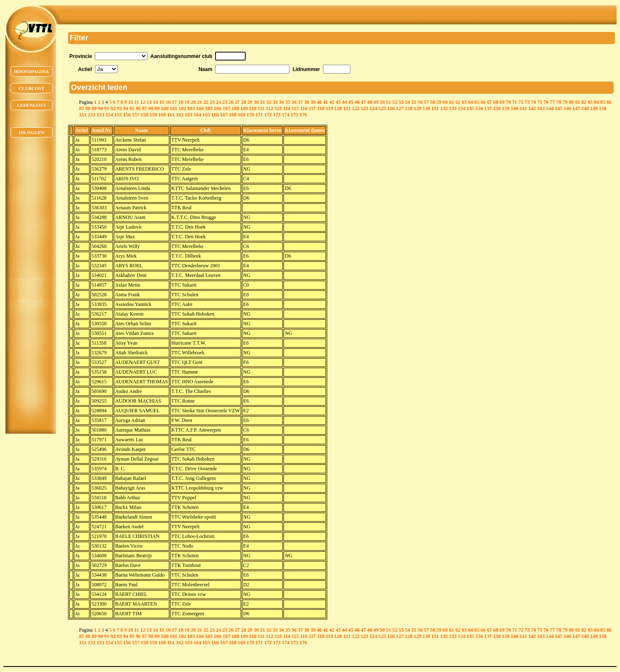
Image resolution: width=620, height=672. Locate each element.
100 (165, 108)
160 (162, 115)
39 (313, 102)
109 (244, 108)
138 (497, 108)
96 (138, 108)
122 (356, 108)
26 (231, 102)
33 (275, 102)
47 (363, 102)
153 (100, 115)
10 (131, 102)
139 (506, 108)
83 (590, 102)
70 (508, 102)
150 (603, 108)
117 (312, 108)
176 (303, 115)
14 (155, 102)
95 (132, 108)
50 (382, 102)
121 (347, 108)
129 (418, 108)
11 (137, 102)
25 (225, 102)
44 (344, 102)
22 (206, 102)
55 (414, 102)
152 (92, 115)
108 (235, 108)
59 (439, 102)
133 (453, 108)
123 (365, 108)
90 (100, 108)
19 (187, 102)
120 (338, 108)
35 (288, 102)
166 (215, 115)
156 (127, 115)
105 (209, 108)
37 (300, 102)
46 (357, 102)
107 (226, 108)
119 (329, 108)
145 (559, 108)
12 (143, 102)
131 (435, 108)
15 (162, 102)
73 (527, 102)
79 (565, 102)
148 (585, 108)
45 (351, 102)
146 (567, 108)
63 (464, 102)
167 (224, 115)
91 (107, 108)
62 (458, 102)
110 (253, 108)
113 (278, 108)
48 (370, 102)
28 (244, 102)
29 (250, 102)
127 (400, 108)
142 (532, 108)
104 (200, 108)
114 (287, 108)
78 (559, 102)
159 (153, 115)
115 (295, 108)
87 (81, 108)
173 (277, 115)
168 (233, 115)
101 (173, 108)
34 (281, 102)
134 (462, 108)
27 (237, 102)
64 (470, 102)
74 (533, 102)
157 (136, 115)
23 (212, 102)
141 (523, 108)
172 (268, 115)
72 (521, 102)
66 (483, 102)
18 (181, 102)
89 (94, 108)
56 (420, 102)
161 (171, 115)
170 (250, 115)
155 (118, 115)
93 (119, 108)
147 (576, 108)
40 (319, 102)
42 (332, 102)
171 (259, 115)
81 (578, 102)
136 (479, 108)
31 (263, 102)
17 (174, 102)
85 (603, 102)
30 (256, 102)
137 (488, 108)
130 (426, 108)
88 (88, 108)
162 (180, 115)
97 (144, 108)
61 (452, 102)
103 (191, 108)
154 (109, 115)
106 (218, 108)
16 (168, 102)
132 (444, 108)
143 (541, 108)
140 (515, 108)
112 (269, 108)
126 (391, 108)
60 (445, 102)
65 (477, 102)
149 (594, 108)
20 (193, 102)
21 (200, 102)
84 (596, 102)
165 (206, 115)
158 (144, 115)
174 (286, 115)
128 (409, 108)
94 (126, 108)
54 (407, 102)
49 (376, 102)
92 (113, 108)
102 (182, 108)
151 (83, 115)
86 (609, 102)
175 (294, 115)
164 (197, 115)
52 (395, 102)
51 (389, 102)
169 (242, 115)
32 (269, 102)
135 (470, 108)
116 (303, 108)
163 (189, 115)
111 (261, 108)
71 (515, 102)
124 (373, 108)
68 (496, 102)
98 (151, 108)
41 (326, 102)
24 (218, 102)
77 (552, 102)
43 (338, 102)
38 (307, 102)
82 (584, 102)
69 (502, 102)
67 (489, 102)
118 (321, 108)
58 (433, 102)
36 (294, 102)
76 (546, 102)
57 (426, 102)
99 (157, 108)
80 (571, 102)
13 (149, 102)
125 (382, 108)
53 (401, 102)
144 (550, 108)
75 (540, 102)
